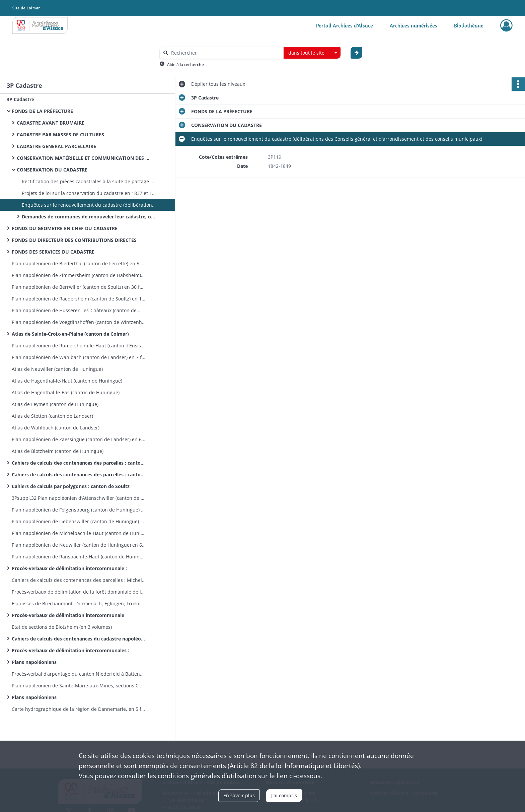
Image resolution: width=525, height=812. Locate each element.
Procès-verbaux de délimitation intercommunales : (70, 650)
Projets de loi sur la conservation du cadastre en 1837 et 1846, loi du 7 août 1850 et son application (89, 193)
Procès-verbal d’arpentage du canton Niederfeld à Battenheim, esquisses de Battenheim (79, 674)
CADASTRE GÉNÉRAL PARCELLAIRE (56, 146)
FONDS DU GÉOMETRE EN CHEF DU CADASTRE (65, 228)
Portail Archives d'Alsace (345, 25)
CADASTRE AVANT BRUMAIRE (51, 123)
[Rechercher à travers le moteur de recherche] (225, 53)
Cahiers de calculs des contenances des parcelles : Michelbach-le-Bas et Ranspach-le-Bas (79, 580)
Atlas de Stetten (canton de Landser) (52, 416)
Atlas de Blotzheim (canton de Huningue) (58, 451)
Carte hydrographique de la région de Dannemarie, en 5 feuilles (79, 709)
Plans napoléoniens (34, 662)
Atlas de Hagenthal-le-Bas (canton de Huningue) (66, 392)
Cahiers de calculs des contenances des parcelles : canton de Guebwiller (79, 463)
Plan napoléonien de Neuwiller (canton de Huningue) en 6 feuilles (79, 545)
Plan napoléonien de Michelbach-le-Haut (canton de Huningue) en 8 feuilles (79, 533)
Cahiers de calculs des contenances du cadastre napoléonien (79, 639)
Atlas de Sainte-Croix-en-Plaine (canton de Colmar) (70, 334)
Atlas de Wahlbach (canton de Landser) (56, 428)
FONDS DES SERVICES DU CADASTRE (54, 252)
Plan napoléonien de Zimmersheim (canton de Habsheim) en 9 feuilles (79, 275)
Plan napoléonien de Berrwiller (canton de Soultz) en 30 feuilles (79, 287)
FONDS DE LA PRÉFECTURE (42, 111)
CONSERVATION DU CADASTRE (52, 170)
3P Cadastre (20, 99)
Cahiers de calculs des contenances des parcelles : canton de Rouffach (79, 475)
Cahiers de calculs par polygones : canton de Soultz (71, 486)
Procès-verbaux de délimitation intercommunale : (69, 568)
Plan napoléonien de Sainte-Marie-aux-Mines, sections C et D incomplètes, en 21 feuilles (79, 686)
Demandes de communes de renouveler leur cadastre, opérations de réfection (89, 217)
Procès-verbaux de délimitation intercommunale (68, 615)
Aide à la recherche (185, 64)
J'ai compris (284, 795)
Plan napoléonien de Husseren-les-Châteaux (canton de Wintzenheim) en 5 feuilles (79, 310)
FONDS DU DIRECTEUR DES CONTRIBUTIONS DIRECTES (74, 240)
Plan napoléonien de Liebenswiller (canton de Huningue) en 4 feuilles (79, 521)
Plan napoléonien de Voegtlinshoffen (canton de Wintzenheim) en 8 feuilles (79, 322)
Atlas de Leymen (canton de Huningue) (55, 404)
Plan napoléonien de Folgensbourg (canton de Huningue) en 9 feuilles (79, 510)
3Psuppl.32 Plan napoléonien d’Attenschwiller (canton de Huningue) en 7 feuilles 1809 (79, 498)
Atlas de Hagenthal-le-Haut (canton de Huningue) (67, 381)
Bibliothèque (469, 25)
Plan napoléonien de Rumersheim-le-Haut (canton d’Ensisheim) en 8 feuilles (79, 346)
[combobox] (312, 53)
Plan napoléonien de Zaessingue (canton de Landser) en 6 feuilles (79, 439)
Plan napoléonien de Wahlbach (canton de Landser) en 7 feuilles (79, 357)
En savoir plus (239, 795)
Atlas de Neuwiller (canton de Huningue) (57, 369)
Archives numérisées (414, 25)
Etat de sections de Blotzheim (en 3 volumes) (62, 627)
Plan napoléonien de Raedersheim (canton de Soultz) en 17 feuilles (79, 299)
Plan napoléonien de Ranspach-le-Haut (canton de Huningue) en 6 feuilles (79, 557)
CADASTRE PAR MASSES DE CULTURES (60, 134)
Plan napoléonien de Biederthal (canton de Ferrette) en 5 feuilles (79, 263)
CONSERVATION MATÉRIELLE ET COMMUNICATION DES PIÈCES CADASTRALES (84, 158)
